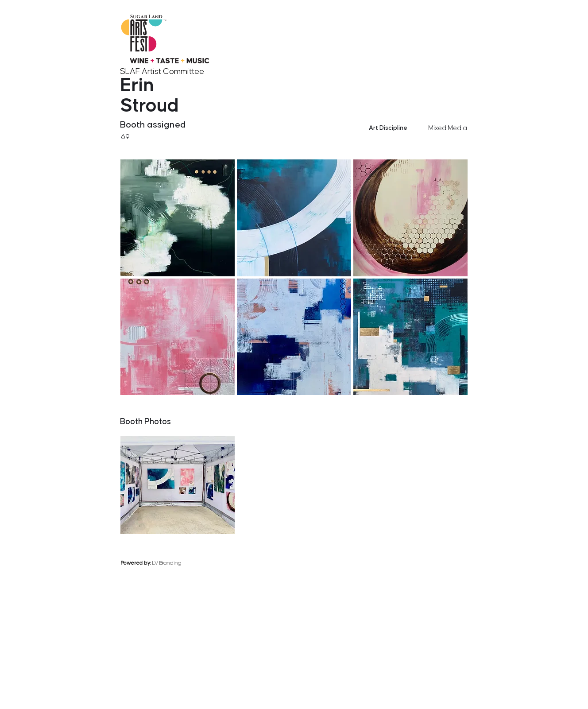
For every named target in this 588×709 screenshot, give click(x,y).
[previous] (430, 401)
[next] (465, 401)
